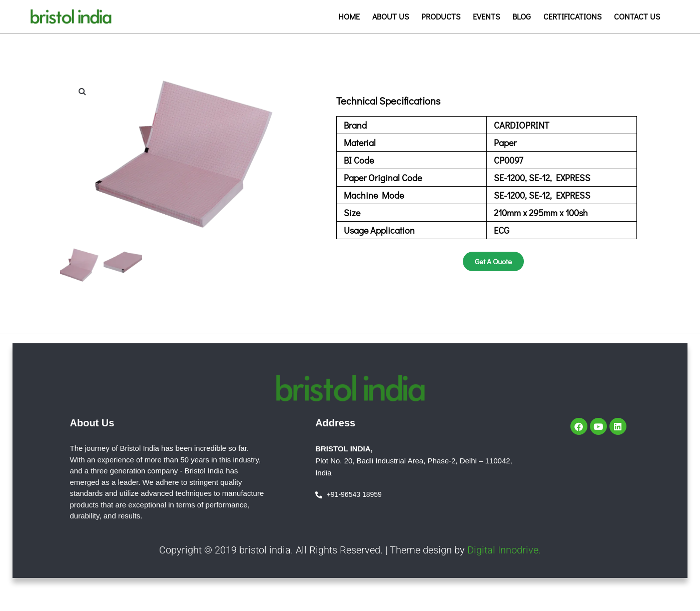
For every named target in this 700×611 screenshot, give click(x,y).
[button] (83, 91)
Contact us (637, 16)
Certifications (572, 16)
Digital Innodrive (503, 548)
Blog (522, 16)
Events (486, 16)
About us (391, 16)
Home (349, 16)
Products (441, 16)
